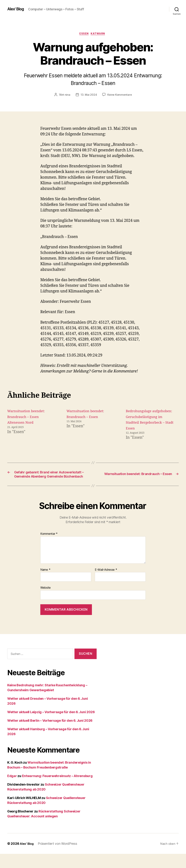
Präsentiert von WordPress (59, 858)
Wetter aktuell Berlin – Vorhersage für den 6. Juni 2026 (50, 735)
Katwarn (100, 34)
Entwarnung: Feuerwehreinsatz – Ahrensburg (57, 790)
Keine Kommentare (120, 96)
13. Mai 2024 (88, 96)
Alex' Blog (17, 9)
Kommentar (49, 548)
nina (67, 96)
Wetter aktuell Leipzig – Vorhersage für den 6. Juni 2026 (51, 726)
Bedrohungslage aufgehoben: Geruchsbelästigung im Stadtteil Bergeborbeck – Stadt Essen (148, 423)
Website (46, 602)
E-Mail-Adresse (106, 584)
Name (45, 584)
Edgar (12, 790)
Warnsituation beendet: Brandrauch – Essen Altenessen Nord (29, 418)
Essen (84, 34)
